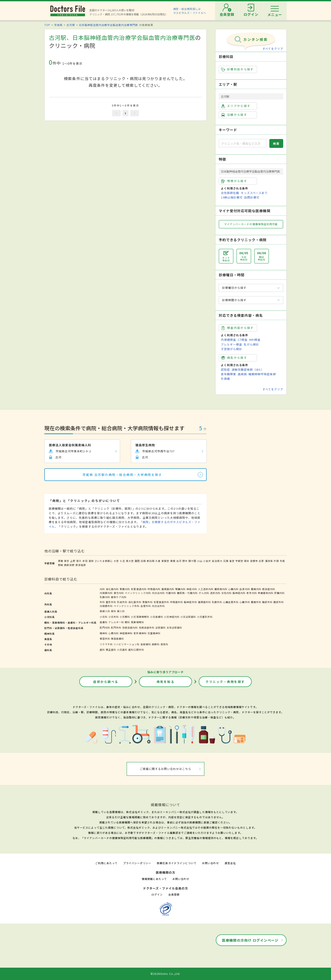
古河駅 (71, 25)
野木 (185, 561)
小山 (200, 561)
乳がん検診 (251, 344)
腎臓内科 (180, 589)
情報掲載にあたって (154, 879)
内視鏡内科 (106, 593)
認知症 (225, 370)
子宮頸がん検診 (231, 349)
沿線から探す (234, 115)
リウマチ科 (106, 644)
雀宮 (232, 561)
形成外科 (122, 602)
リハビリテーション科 (127, 644)
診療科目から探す (237, 69)
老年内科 (252, 593)
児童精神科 (154, 633)
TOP (47, 25)
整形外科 (111, 602)
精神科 (104, 633)
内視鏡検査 (228, 340)
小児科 (104, 617)
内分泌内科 (158, 593)
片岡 (276, 561)
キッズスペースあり (254, 193)
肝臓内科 (280, 593)
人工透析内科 (206, 589)
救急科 (164, 644)
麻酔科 (156, 644)
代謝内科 (171, 593)
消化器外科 (135, 602)
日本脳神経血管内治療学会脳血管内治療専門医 (109, 25)
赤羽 (85, 561)
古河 (179, 561)
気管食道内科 (139, 589)
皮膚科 (104, 622)
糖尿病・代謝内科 (187, 593)
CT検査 (243, 340)
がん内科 (204, 593)
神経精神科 (126, 633)
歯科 (102, 650)
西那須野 (69, 565)
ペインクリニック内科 (138, 593)
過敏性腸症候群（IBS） (248, 370)
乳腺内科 (105, 597)
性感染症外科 (147, 627)
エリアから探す (236, 106)
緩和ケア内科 (119, 597)
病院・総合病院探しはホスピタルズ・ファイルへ (190, 11)
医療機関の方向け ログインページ (250, 940)
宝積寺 (254, 561)
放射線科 (146, 644)
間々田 (192, 561)
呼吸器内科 (154, 589)
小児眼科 (125, 617)
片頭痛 (225, 379)
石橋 (226, 561)
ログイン (157, 894)
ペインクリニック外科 (127, 606)
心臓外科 (245, 602)
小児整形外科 (205, 617)
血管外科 (146, 606)
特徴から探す (234, 181)
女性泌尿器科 (174, 627)
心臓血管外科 (231, 602)
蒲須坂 (269, 561)
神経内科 (192, 589)
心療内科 (114, 633)
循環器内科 (168, 589)
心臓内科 (233, 589)
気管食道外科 (161, 602)
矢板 (282, 561)
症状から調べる (106, 682)
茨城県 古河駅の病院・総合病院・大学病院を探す (122, 475)
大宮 (116, 561)
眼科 (127, 622)
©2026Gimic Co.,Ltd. (165, 974)
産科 (114, 611)
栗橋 (173, 561)
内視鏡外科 (106, 606)
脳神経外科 (190, 602)
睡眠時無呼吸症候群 (262, 374)
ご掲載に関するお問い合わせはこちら (166, 769)
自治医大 (217, 561)
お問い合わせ (210, 863)
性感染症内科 (130, 627)
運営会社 (230, 863)
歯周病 (242, 374)
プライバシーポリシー (137, 863)
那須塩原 (81, 565)
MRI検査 (255, 340)
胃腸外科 (148, 602)
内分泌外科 (158, 606)
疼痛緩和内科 (266, 593)
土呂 (122, 561)
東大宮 (130, 561)
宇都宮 (239, 561)
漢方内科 (119, 593)
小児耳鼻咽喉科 (140, 617)
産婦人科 (105, 611)
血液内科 (245, 589)
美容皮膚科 (117, 639)
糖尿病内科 (221, 589)
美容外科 (105, 639)
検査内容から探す (237, 328)
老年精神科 (140, 633)
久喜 (158, 561)
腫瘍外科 (256, 602)
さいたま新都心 (104, 561)
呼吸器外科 (177, 602)
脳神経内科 (239, 593)
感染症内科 (269, 589)
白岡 (143, 561)
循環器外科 (204, 602)
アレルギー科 (116, 622)
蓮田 (137, 561)
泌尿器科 (161, 627)
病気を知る (166, 682)
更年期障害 (228, 374)
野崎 (61, 565)
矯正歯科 (111, 650)
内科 (102, 589)
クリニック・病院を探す (225, 682)
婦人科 (121, 611)
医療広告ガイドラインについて (177, 863)
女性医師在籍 (230, 193)
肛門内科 (105, 627)
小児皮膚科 (157, 617)
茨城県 (58, 25)
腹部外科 (279, 602)
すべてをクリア (273, 49)
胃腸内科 (125, 589)
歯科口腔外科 (136, 650)
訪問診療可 (252, 197)
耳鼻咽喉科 (137, 622)
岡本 (247, 561)
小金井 (207, 561)
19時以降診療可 (232, 197)
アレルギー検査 (231, 344)
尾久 (79, 561)
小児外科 (114, 617)
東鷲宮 (165, 561)
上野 (73, 561)
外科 (102, 602)
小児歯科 (122, 650)
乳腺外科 (217, 602)
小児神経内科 (172, 617)
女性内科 (227, 593)
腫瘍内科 (256, 589)
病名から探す (234, 358)
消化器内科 (112, 589)
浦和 (91, 561)
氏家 (261, 561)
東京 (67, 561)
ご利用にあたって (106, 863)
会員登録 (174, 894)
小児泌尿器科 (188, 617)
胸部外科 (267, 602)
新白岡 (151, 561)
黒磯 (61, 561)
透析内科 (215, 593)
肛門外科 (116, 627)
